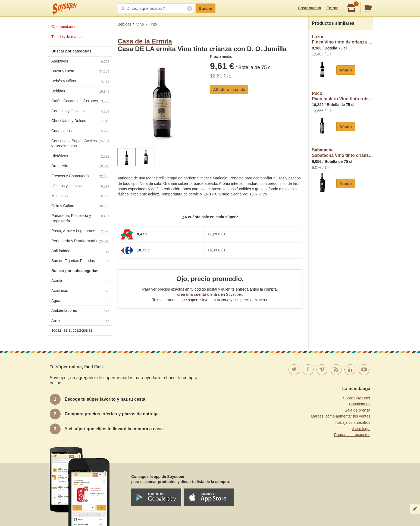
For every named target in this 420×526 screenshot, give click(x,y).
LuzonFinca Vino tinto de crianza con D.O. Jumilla (342, 40)
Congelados (80, 131)
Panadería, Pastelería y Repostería (80, 218)
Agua (80, 301)
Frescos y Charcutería (80, 177)
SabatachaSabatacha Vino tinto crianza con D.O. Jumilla (342, 153)
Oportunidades (64, 27)
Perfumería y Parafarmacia (80, 242)
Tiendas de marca (67, 37)
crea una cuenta (192, 294)
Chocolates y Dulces (80, 121)
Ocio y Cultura (80, 206)
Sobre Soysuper (357, 398)
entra (215, 294)
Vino (140, 24)
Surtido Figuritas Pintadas (80, 261)
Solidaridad (80, 252)
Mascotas (80, 196)
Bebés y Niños (80, 82)
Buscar (206, 8)
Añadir (346, 70)
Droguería (80, 166)
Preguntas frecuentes (352, 435)
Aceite (80, 281)
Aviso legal (361, 429)
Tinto (153, 24)
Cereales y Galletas (80, 112)
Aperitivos (80, 62)
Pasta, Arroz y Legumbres (80, 231)
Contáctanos (360, 404)
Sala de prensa (358, 410)
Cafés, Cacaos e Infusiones (80, 102)
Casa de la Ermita (145, 41)
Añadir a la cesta (229, 90)
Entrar (332, 8)
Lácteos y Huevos (80, 187)
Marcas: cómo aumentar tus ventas (341, 416)
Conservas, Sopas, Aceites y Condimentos (80, 144)
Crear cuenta (309, 8)
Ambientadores (80, 311)
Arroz (80, 321)
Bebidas (125, 24)
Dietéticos (80, 157)
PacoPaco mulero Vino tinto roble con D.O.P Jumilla (342, 96)
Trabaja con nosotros (352, 422)
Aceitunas (80, 291)
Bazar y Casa (80, 72)
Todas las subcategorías (72, 330)
